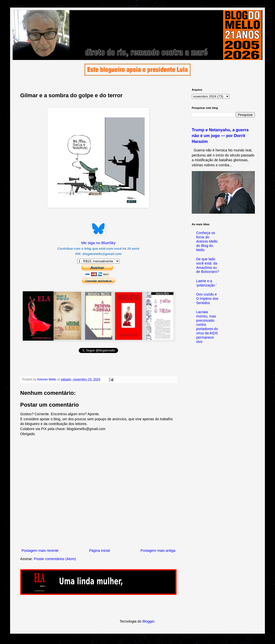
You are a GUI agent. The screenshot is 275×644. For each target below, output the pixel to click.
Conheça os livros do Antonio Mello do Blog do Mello (207, 241)
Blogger (148, 621)
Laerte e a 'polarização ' (207, 283)
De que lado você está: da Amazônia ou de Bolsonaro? (208, 265)
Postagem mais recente (40, 551)
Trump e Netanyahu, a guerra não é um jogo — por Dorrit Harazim (220, 136)
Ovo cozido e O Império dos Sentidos (207, 299)
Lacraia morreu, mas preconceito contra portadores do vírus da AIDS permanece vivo (207, 327)
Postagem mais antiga (158, 551)
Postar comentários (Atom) (55, 559)
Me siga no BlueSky (98, 243)
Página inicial (100, 551)
